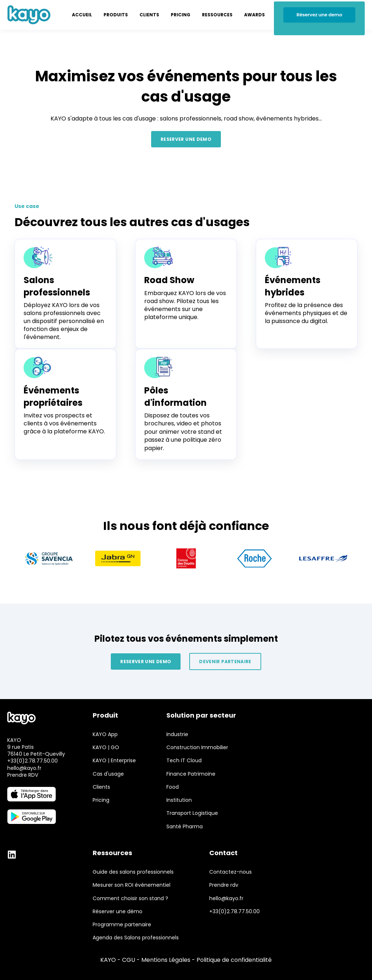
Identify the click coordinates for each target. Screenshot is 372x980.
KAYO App (105, 734)
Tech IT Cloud (184, 761)
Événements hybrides (293, 286)
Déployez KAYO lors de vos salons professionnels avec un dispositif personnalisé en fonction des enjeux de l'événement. (64, 321)
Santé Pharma (185, 827)
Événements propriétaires (53, 397)
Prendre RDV (23, 775)
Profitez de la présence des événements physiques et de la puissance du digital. (306, 313)
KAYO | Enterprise (114, 761)
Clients (101, 787)
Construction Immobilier (197, 748)
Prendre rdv (224, 885)
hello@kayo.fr (24, 768)
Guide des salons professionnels (133, 872)
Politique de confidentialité (234, 960)
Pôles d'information (175, 397)
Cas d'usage (108, 774)
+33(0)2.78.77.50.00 (33, 761)
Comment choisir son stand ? (130, 899)
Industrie (177, 734)
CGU (129, 960)
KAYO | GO (106, 748)
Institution (179, 800)
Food (173, 787)
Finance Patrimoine (191, 774)
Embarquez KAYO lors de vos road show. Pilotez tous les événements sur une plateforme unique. (185, 305)
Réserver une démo (118, 912)
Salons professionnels (57, 286)
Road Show (169, 280)
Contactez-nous (231, 872)
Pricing (101, 800)
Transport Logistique (192, 813)
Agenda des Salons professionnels (136, 938)
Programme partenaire (122, 925)
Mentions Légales (166, 960)
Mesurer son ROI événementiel (132, 885)
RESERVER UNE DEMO (186, 139)
